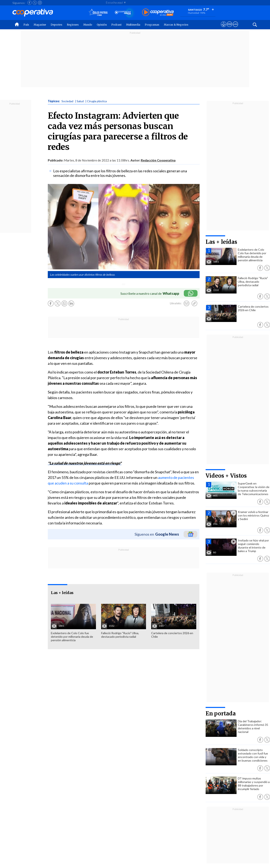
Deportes (56, 25)
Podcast (116, 25)
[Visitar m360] (229, 28)
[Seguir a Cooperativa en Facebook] (29, 3)
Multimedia (133, 25)
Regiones (73, 25)
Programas (152, 25)
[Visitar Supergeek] (235, 28)
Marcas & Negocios (176, 25)
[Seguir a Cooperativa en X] (35, 3)
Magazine (40, 25)
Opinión (102, 25)
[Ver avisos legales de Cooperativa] (224, 28)
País (26, 25)
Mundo (88, 25)
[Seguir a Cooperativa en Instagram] (40, 3)
